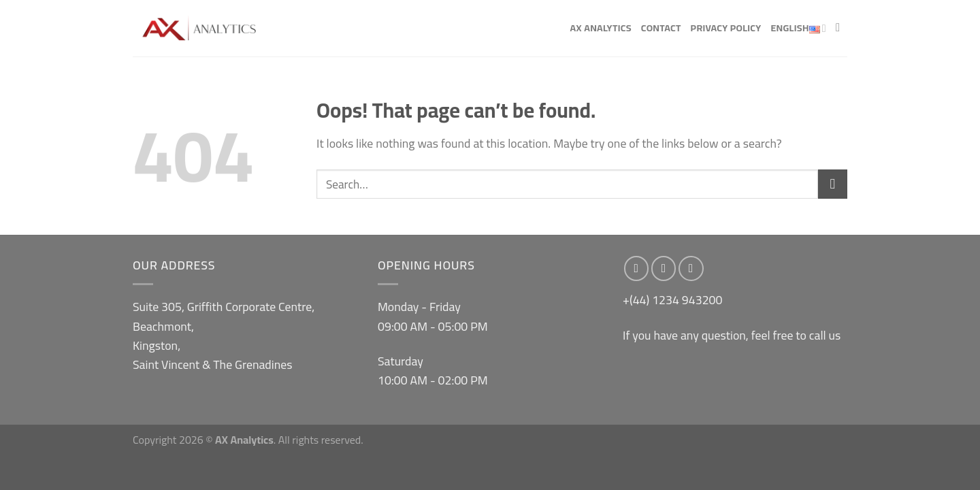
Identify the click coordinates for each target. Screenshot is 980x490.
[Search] (842, 28)
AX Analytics (600, 28)
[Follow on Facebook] (637, 268)
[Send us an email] (691, 268)
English (798, 29)
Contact (661, 28)
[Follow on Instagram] (664, 268)
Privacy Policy (726, 28)
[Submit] (833, 184)
